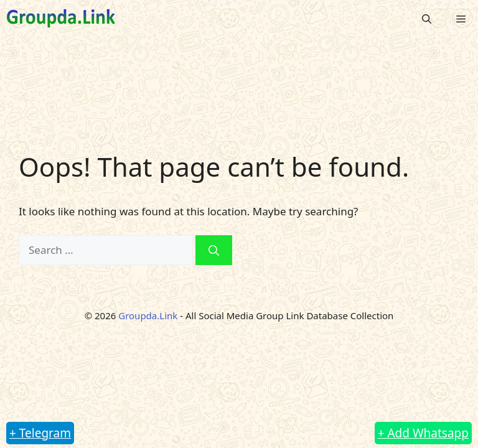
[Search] (214, 250)
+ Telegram (40, 433)
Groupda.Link (148, 315)
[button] (427, 19)
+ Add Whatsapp (423, 433)
